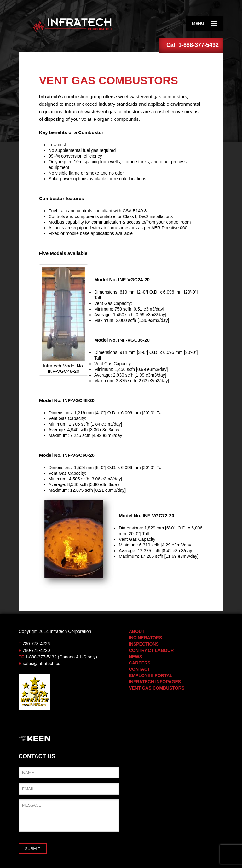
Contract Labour (151, 650)
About (137, 631)
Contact (139, 669)
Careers (140, 663)
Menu (205, 23)
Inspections (144, 644)
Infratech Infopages (155, 682)
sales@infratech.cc (41, 664)
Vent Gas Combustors (157, 688)
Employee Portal (151, 675)
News (135, 657)
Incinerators (145, 638)
